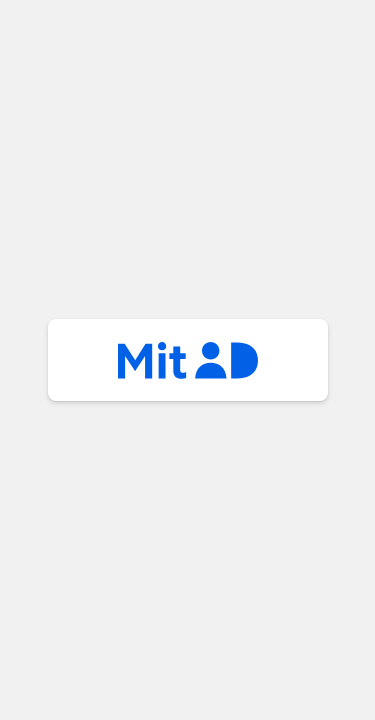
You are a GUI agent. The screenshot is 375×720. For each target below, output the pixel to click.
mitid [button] (188, 360)
